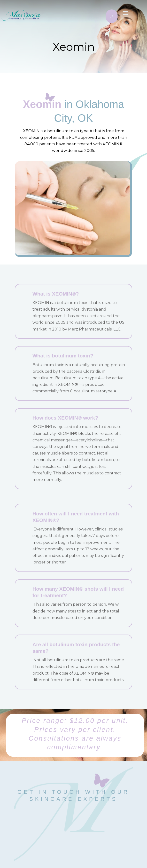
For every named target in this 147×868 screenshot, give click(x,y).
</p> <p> (74, 828)
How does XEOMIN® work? (65, 418)
